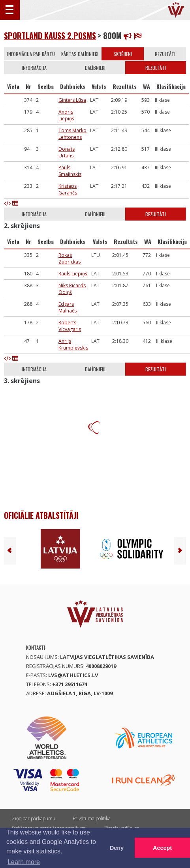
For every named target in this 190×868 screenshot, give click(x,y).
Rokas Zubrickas (70, 258)
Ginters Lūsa (72, 100)
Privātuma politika (92, 818)
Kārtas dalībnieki (80, 54)
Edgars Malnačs (68, 307)
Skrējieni (123, 54)
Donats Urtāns (67, 152)
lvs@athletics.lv (73, 675)
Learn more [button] (24, 862)
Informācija (34, 68)
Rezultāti (165, 54)
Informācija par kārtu (31, 54)
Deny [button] (117, 848)
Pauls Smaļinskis (70, 171)
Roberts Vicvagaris (70, 326)
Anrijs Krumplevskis (73, 344)
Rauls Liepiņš (73, 274)
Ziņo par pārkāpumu (34, 818)
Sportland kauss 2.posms (50, 36)
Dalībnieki (95, 68)
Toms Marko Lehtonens (72, 134)
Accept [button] (162, 848)
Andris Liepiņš (66, 115)
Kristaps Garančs (68, 189)
